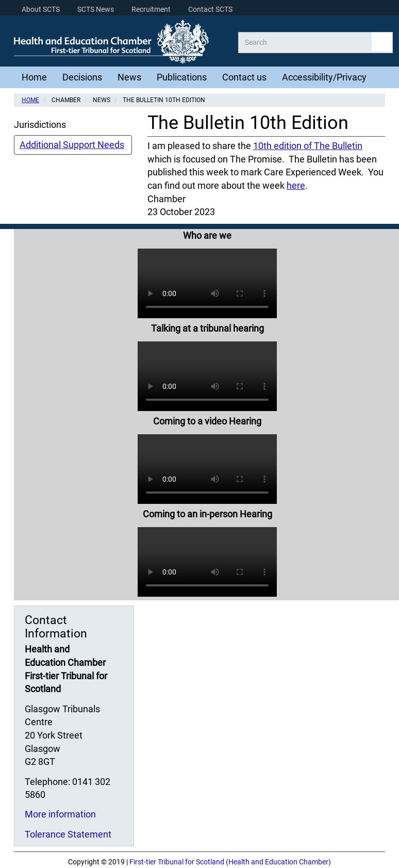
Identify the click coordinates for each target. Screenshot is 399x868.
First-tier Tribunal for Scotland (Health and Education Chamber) (230, 862)
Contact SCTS (210, 10)
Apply (382, 42)
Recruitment (151, 10)
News (129, 77)
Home (34, 77)
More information (60, 814)
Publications (182, 77)
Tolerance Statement (68, 834)
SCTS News (96, 10)
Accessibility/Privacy (324, 77)
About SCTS (41, 10)
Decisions (82, 77)
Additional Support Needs (72, 145)
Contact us (244, 77)
